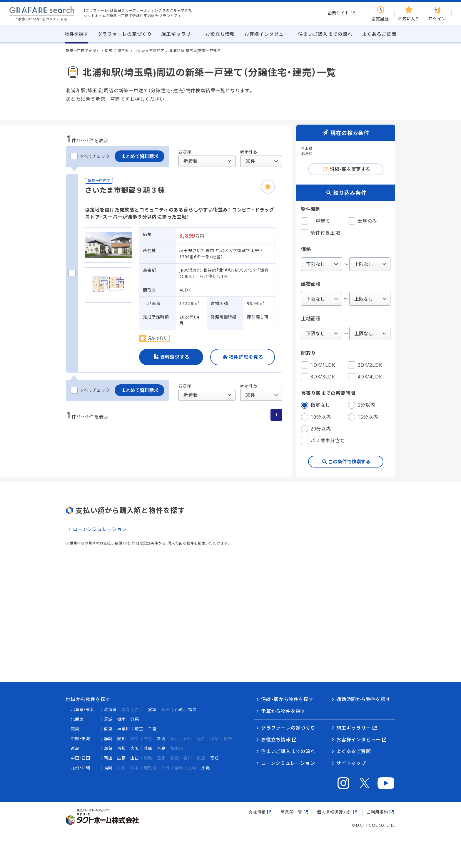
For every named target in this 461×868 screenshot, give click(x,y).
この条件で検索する (349, 462)
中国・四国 (80, 758)
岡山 (108, 758)
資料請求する (175, 357)
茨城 (108, 719)
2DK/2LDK (365, 365)
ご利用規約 (377, 812)
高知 (215, 758)
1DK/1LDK (318, 365)
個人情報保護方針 (334, 812)
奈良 (161, 748)
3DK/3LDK (318, 377)
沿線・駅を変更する (350, 169)
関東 (75, 729)
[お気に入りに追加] (268, 187)
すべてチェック (90, 156)
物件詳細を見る (246, 357)
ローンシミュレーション (100, 529)
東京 (108, 729)
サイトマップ (351, 763)
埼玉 (139, 729)
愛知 (121, 739)
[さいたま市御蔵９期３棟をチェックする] (72, 273)
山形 (179, 709)
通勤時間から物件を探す (364, 699)
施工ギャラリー (354, 728)
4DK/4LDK (365, 377)
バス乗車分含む (323, 440)
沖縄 (206, 768)
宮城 (152, 709)
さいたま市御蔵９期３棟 (125, 190)
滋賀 (108, 748)
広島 (121, 758)
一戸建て (316, 221)
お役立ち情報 (276, 740)
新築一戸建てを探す (83, 51)
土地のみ (363, 221)
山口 (135, 758)
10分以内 (316, 417)
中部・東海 (80, 739)
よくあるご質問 (354, 751)
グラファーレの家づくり (288, 728)
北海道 (110, 709)
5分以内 (362, 405)
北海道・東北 (83, 709)
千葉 (152, 729)
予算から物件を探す (283, 711)
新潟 (161, 739)
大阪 (135, 748)
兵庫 (148, 748)
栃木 (121, 719)
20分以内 (316, 429)
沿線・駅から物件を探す (287, 699)
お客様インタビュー (359, 740)
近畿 (75, 748)
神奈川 (123, 729)
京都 (121, 748)
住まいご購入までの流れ (288, 751)
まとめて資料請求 (140, 156)
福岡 (108, 768)
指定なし (316, 405)
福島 (192, 709)
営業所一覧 (291, 812)
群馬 (135, 719)
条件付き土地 (321, 233)
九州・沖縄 (80, 768)
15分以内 (363, 417)
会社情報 (257, 812)
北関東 (77, 719)
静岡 (108, 739)
